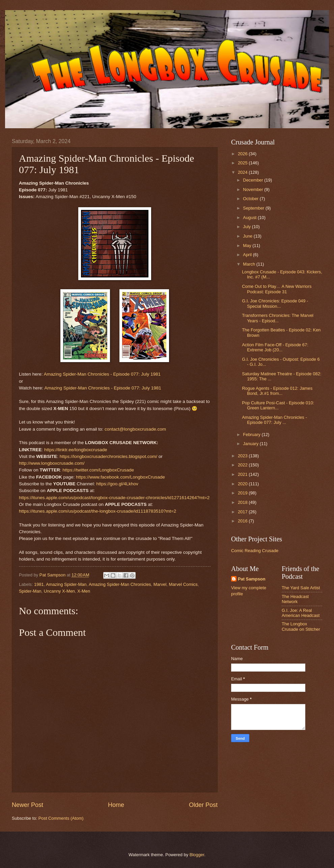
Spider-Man (30, 591)
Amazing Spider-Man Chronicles (120, 584)
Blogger (197, 855)
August (250, 218)
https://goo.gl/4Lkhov (117, 484)
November (254, 189)
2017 (243, 512)
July (247, 227)
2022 (243, 465)
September (254, 208)
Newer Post (27, 805)
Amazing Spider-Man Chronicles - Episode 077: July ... (274, 420)
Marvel (160, 584)
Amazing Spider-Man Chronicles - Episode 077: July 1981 (102, 374)
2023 (243, 456)
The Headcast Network (295, 599)
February (252, 435)
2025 (243, 163)
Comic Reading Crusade (255, 551)
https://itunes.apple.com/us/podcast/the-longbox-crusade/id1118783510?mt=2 (98, 511)
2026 (243, 154)
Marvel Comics (183, 584)
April (248, 255)
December (254, 180)
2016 (243, 521)
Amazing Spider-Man (66, 584)
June (248, 236)
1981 (39, 584)
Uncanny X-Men (59, 591)
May (248, 246)
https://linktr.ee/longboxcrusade (76, 450)
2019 (243, 493)
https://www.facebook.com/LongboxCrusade (120, 477)
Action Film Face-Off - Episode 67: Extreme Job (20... (275, 347)
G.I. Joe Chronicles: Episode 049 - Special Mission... (275, 303)
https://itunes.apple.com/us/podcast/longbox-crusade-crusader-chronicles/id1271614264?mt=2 (114, 498)
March (249, 264)
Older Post (203, 805)
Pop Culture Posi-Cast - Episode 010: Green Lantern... (278, 405)
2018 (243, 502)
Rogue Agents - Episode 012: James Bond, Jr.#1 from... (277, 391)
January (251, 444)
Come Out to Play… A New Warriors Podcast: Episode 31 (277, 289)
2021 (243, 474)
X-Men (84, 591)
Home (116, 805)
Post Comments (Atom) (61, 818)
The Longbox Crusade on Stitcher (301, 626)
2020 (243, 484)
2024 (243, 172)
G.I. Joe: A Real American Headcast (301, 613)
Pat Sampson (252, 579)
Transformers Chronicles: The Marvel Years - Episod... (278, 318)
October (251, 199)
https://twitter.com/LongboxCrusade (98, 470)
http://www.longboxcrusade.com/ (52, 463)
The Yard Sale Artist (301, 588)
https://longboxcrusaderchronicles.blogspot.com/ (108, 456)
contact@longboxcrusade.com (135, 429)
